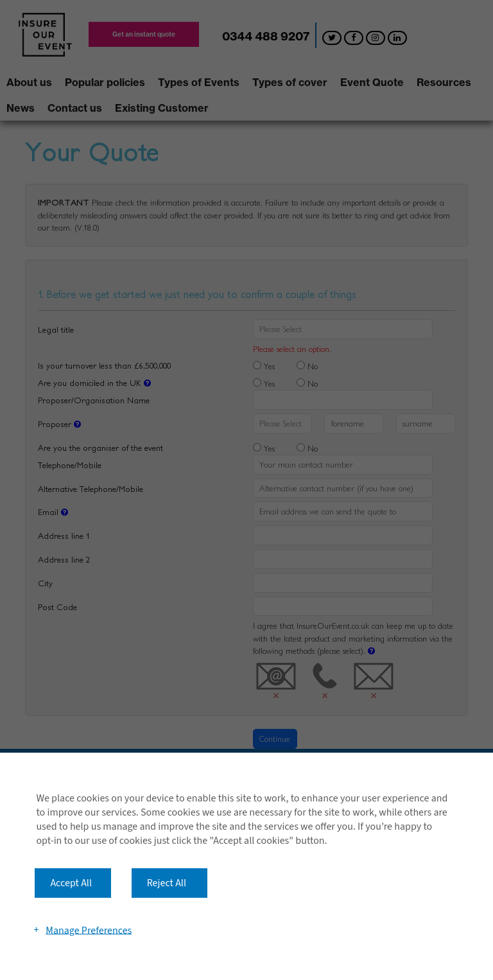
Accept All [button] (71, 883)
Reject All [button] (167, 883)
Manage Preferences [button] (89, 930)
